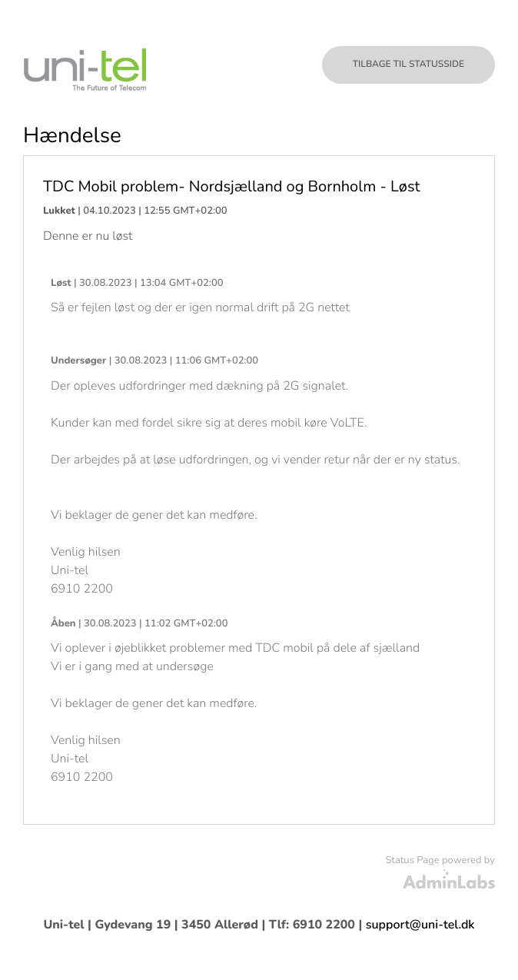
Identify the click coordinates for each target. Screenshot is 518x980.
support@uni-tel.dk (420, 925)
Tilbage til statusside (408, 65)
